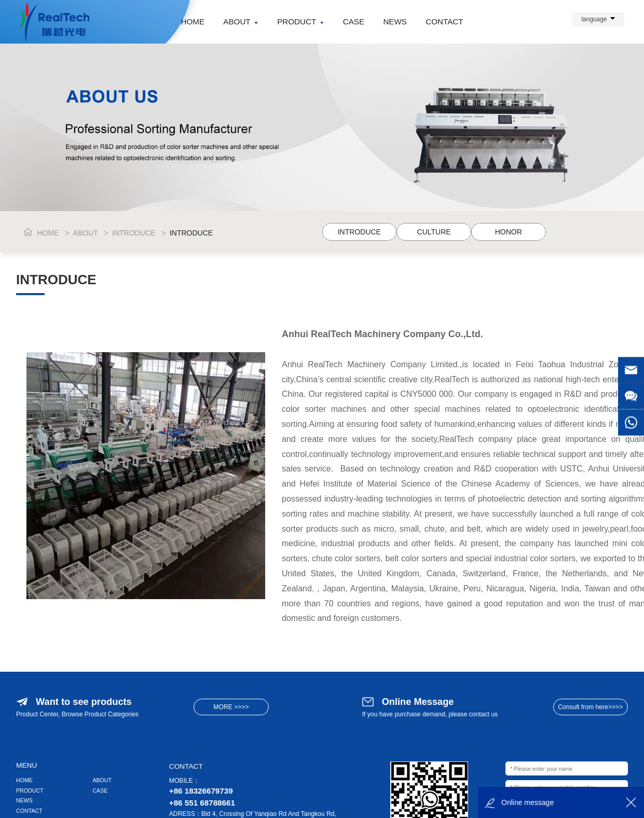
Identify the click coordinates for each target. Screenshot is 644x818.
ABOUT (241, 22)
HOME (193, 22)
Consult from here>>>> (590, 707)
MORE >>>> (231, 707)
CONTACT (444, 22)
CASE (354, 22)
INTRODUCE (134, 233)
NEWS (395, 22)
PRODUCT (300, 22)
